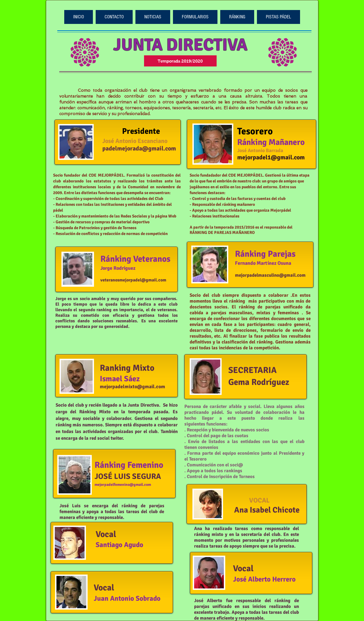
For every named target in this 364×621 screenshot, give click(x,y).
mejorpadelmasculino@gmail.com (270, 275)
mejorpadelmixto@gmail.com (133, 387)
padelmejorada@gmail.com (139, 148)
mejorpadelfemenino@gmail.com (123, 485)
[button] (195, 17)
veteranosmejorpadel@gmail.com (133, 280)
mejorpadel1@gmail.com (271, 157)
